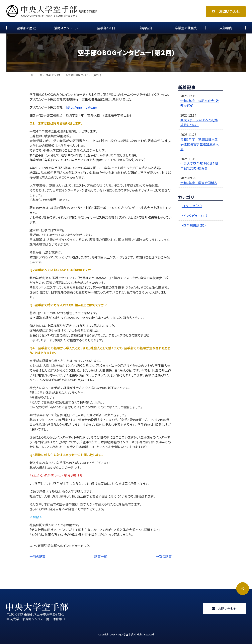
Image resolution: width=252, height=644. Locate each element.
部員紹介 (146, 28)
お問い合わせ (226, 11)
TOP (32, 75)
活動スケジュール (66, 28)
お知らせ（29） (193, 206)
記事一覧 (101, 556)
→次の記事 (164, 556)
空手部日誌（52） (195, 225)
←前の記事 (37, 556)
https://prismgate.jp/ (82, 107)
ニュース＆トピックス (50, 75)
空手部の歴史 (26, 28)
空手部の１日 (106, 28)
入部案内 (226, 28)
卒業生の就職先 (186, 28)
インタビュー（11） (195, 216)
